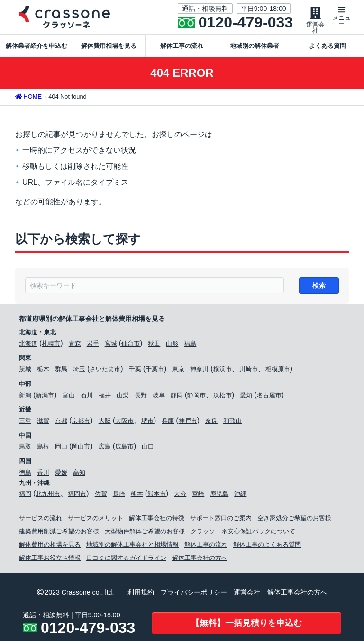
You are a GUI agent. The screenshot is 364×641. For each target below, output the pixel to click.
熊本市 (157, 496)
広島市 (124, 448)
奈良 (211, 423)
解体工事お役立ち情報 (50, 560)
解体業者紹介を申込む (36, 46)
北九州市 (48, 496)
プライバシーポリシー (194, 594)
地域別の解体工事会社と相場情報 (132, 546)
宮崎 (198, 496)
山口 (148, 448)
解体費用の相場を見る (50, 546)
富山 (69, 397)
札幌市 (51, 345)
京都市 (81, 423)
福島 (190, 345)
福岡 (25, 496)
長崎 (119, 496)
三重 (25, 423)
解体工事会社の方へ (200, 560)
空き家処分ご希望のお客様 (294, 520)
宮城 (111, 345)
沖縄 (240, 496)
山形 (172, 345)
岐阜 (159, 397)
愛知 (246, 397)
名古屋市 (269, 397)
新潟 (25, 397)
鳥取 (25, 448)
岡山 (61, 448)
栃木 (43, 371)
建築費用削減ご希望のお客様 (59, 533)
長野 (141, 397)
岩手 (93, 345)
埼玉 (79, 371)
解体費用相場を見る (109, 46)
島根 (43, 448)
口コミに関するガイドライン (126, 560)
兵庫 (168, 423)
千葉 (135, 371)
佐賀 (101, 496)
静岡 (177, 397)
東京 (178, 371)
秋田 (154, 345)
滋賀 (43, 423)
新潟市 (45, 397)
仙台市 (131, 345)
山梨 (123, 397)
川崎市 (249, 371)
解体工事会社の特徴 (157, 520)
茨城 (25, 371)
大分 (180, 496)
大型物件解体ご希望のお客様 (145, 533)
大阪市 (124, 423)
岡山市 (81, 448)
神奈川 (199, 371)
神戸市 (188, 423)
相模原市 (278, 371)
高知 (79, 474)
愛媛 (61, 474)
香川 (43, 474)
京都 (61, 423)
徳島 (25, 474)
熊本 (137, 496)
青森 (75, 345)
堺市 (147, 423)
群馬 (61, 371)
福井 (105, 397)
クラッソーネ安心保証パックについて (243, 533)
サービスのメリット (96, 520)
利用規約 (141, 594)
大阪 (105, 423)
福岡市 (77, 496)
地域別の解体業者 (255, 46)
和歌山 (232, 423)
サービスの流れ (41, 520)
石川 (87, 397)
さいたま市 (105, 371)
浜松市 (223, 397)
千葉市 (155, 371)
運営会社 (247, 594)
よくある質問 (328, 46)
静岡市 (196, 397)
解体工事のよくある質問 (267, 546)
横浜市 (223, 371)
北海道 (28, 345)
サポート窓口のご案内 (221, 520)
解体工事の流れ (182, 46)
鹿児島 (219, 496)
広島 (105, 448)
